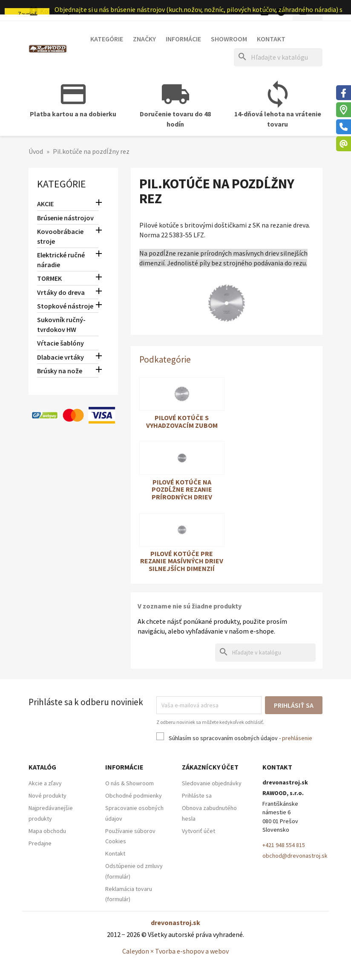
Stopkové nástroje (65, 306)
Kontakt (271, 39)
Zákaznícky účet (210, 767)
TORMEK (49, 278)
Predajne (40, 843)
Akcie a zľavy (45, 783)
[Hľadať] (278, 57)
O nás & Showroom (129, 783)
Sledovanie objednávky (212, 783)
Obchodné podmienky (134, 796)
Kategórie (107, 39)
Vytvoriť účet (199, 831)
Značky (144, 39)
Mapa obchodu (47, 831)
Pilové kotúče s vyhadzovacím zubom (182, 421)
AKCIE (45, 204)
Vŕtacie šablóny (60, 343)
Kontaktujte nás (58, 11)
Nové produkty (47, 796)
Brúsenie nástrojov (65, 218)
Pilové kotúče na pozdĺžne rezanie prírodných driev (182, 489)
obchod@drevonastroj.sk (295, 856)
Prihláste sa (197, 796)
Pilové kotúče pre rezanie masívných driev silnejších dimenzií (182, 561)
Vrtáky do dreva (61, 292)
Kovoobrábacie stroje (60, 236)
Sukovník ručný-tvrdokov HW (61, 324)
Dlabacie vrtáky (60, 357)
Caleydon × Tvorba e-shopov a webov (175, 951)
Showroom (229, 39)
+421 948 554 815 (284, 845)
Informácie (183, 39)
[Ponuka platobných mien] (243, 12)
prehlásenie (297, 738)
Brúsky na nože (60, 371)
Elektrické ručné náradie (61, 260)
